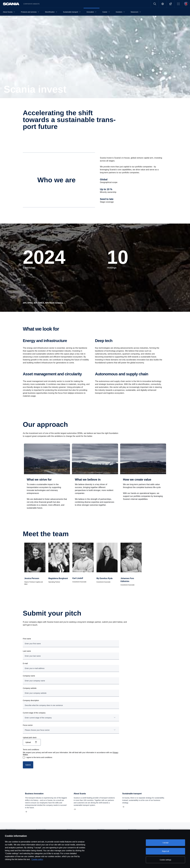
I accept (165, 843)
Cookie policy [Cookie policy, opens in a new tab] (37, 859)
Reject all (165, 851)
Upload (28, 742)
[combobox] (71, 718)
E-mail (25, 663)
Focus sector (28, 725)
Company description (31, 700)
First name (27, 639)
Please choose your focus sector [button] (37, 730)
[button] (178, 4)
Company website (30, 688)
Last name (27, 651)
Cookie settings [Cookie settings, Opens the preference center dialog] (165, 860)
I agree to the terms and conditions (39, 757)
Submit (28, 765)
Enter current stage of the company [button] (38, 718)
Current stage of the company (34, 713)
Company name (29, 676)
